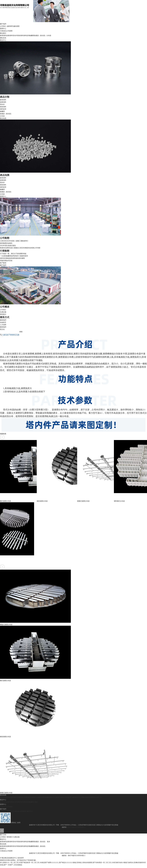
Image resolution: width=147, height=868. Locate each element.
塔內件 (15, 35)
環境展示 (3, 314)
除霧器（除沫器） (40, 35)
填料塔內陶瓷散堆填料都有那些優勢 (12, 258)
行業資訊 (3, 31)
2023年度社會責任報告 (8, 246)
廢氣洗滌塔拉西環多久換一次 (92, 797)
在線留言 (3, 322)
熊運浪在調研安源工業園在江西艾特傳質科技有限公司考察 (20, 248)
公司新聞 (9, 31)
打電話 (2, 858)
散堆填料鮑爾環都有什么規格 (49, 797)
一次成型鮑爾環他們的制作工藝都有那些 (14, 256)
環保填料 (20, 35)
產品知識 (3, 844)
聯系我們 (3, 320)
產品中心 (3, 839)
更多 (36, 802)
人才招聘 (3, 325)
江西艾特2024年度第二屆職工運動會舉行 (14, 241)
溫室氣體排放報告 (6, 243)
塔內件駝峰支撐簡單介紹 (30, 797)
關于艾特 (3, 835)
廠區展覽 (16, 26)
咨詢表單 (21, 858)
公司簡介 (3, 26)
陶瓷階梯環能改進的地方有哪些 (11, 797)
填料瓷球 (26, 35)
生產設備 (3, 312)
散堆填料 (3, 35)
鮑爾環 (32, 35)
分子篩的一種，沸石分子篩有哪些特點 (13, 254)
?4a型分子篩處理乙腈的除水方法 (70, 797)
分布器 (49, 35)
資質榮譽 (23, 811)
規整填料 (9, 35)
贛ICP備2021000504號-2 (77, 827)
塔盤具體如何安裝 (6, 261)
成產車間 (10, 26)
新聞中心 (3, 849)
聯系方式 (30, 811)
